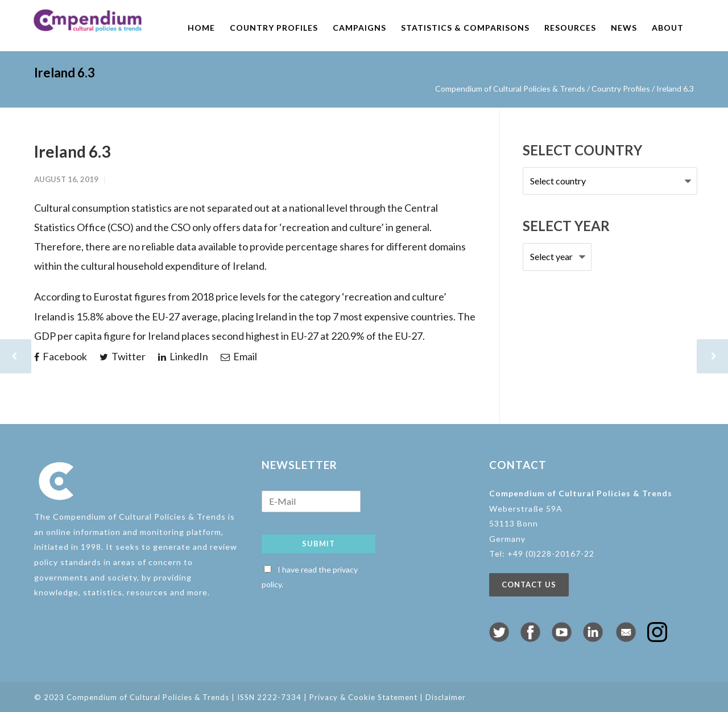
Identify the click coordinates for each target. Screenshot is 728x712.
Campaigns (359, 28)
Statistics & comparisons (465, 28)
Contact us (529, 585)
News (624, 28)
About (668, 28)
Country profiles (274, 28)
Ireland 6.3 (72, 151)
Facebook (61, 356)
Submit (318, 544)
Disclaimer (446, 697)
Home (201, 28)
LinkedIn (183, 356)
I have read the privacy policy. (310, 577)
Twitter (123, 356)
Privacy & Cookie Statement (363, 697)
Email (239, 356)
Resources (570, 28)
